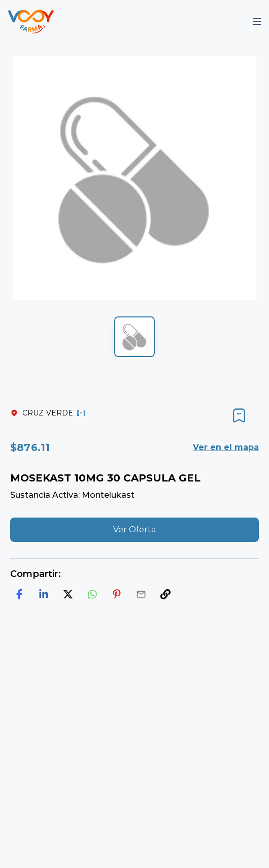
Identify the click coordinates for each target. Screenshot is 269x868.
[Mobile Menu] (257, 21)
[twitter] (68, 594)
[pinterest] (117, 594)
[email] (141, 594)
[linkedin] (44, 594)
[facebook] (19, 594)
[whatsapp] (92, 594)
